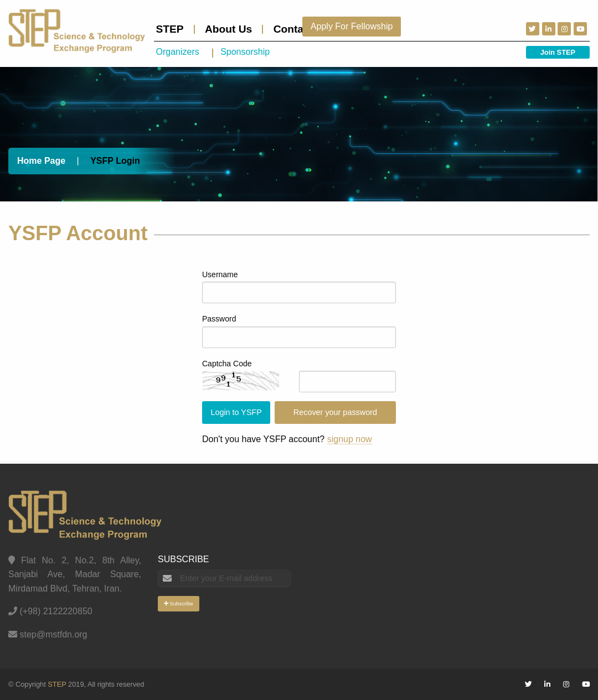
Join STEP (558, 52)
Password (219, 319)
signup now (350, 439)
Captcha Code (227, 364)
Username (220, 274)
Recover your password (335, 412)
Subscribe (179, 603)
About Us (228, 29)
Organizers (178, 52)
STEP (170, 29)
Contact (293, 29)
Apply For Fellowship (352, 26)
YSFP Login (115, 161)
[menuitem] (174, 29)
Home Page (41, 161)
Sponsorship (245, 52)
